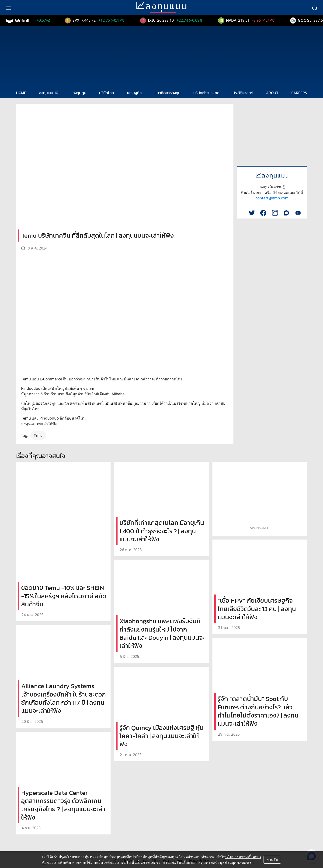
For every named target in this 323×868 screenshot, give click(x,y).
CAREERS (299, 93)
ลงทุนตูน (79, 93)
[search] (315, 8)
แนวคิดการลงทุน (168, 93)
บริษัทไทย (107, 93)
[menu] (8, 8)
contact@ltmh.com (272, 198)
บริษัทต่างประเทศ (206, 93)
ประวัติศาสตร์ (243, 93)
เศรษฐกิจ (134, 93)
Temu (38, 435)
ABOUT (272, 93)
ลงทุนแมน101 (49, 93)
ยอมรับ (272, 860)
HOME (21, 93)
